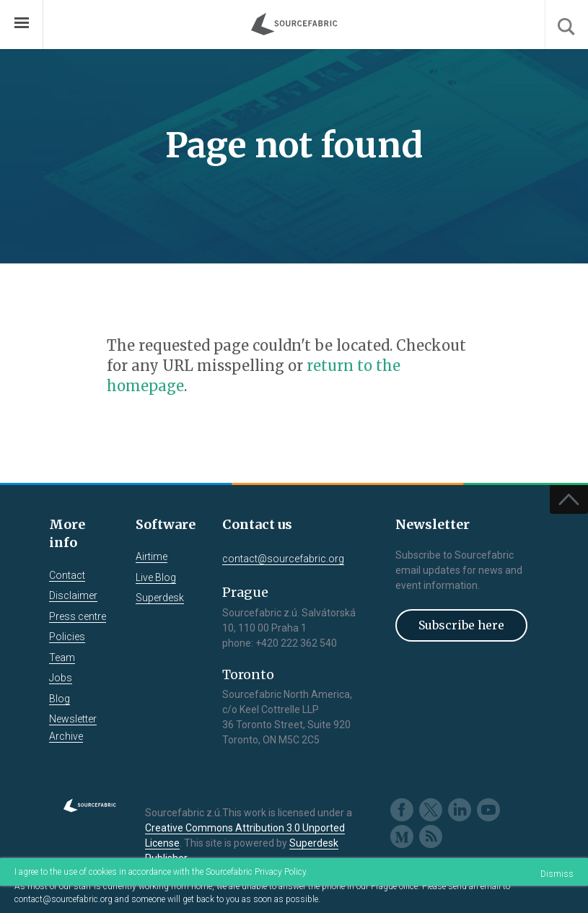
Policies (67, 637)
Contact (67, 575)
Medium (402, 836)
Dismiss (557, 874)
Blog (60, 699)
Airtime (152, 556)
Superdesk (160, 598)
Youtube (488, 810)
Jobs (61, 678)
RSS (431, 836)
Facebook (402, 810)
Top (569, 499)
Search (566, 25)
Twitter (431, 810)
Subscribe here (461, 625)
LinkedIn (460, 810)
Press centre (78, 616)
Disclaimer (73, 595)
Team (62, 658)
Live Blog (156, 577)
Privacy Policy (280, 872)
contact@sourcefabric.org (63, 899)
